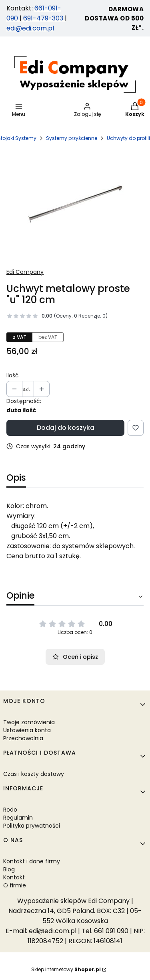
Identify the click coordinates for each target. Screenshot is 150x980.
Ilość (13, 375)
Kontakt (14, 877)
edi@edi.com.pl (30, 28)
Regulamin (18, 818)
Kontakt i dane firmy (32, 861)
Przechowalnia (23, 738)
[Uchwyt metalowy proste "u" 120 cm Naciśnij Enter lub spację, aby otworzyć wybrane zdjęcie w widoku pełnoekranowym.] (75, 205)
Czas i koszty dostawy (34, 774)
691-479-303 (43, 18)
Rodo (10, 810)
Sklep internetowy (66, 969)
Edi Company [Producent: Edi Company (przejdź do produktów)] (25, 272)
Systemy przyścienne (72, 138)
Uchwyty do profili (128, 138)
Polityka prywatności (32, 826)
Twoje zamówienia (29, 722)
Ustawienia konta (27, 730)
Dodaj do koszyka (66, 428)
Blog (9, 869)
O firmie (15, 885)
